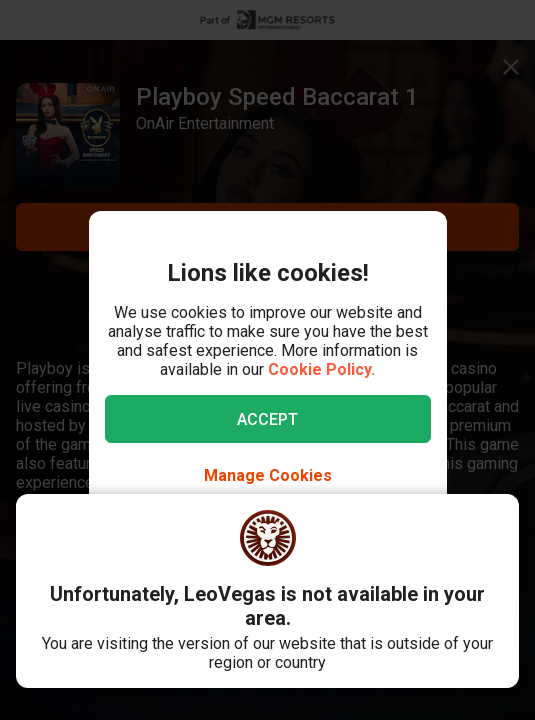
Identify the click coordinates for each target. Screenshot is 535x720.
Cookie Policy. (321, 369)
